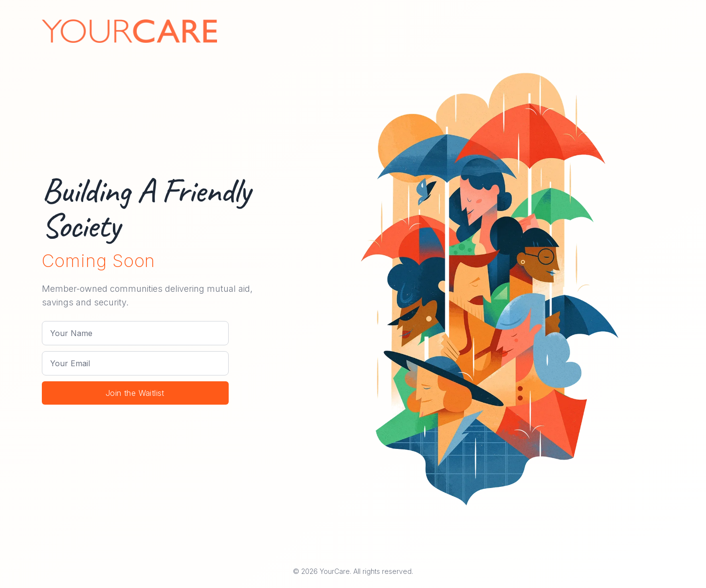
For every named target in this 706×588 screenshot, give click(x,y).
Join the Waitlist (135, 393)
